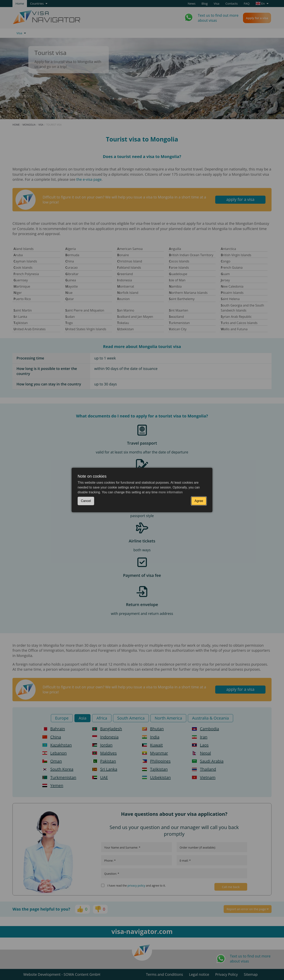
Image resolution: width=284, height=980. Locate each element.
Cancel (86, 501)
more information (171, 492)
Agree (199, 501)
